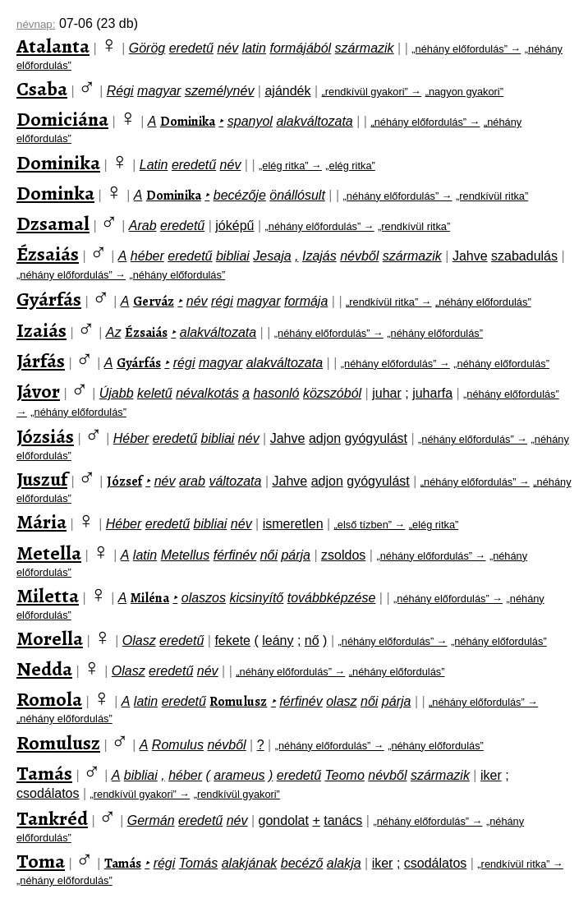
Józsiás (45, 436)
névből (359, 256)
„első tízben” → (370, 525)
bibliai (233, 256)
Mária (41, 522)
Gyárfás (49, 299)
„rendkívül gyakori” (237, 794)
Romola (49, 699)
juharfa (432, 393)
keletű (155, 393)
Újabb (117, 393)
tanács (343, 820)
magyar (159, 91)
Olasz (139, 640)
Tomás (198, 863)
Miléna (150, 598)
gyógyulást (376, 438)
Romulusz (238, 702)
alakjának (250, 863)
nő (312, 640)
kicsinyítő (256, 598)
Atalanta (53, 46)
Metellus (186, 555)
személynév (219, 91)
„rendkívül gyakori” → (372, 92)
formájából (300, 48)
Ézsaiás (48, 254)
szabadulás (524, 256)
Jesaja (272, 256)
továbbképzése (332, 598)
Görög (147, 48)
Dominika (188, 122)
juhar (387, 393)
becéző (302, 863)
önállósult (297, 195)
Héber (131, 438)
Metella (49, 553)
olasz (341, 701)
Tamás (44, 773)
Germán (151, 820)
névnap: (36, 24)
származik (365, 48)
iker (491, 775)
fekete (232, 640)
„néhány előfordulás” (177, 275)
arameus (239, 775)
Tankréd (52, 818)
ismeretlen (293, 524)
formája (306, 301)
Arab (143, 226)
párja (296, 555)
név (227, 48)
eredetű (191, 48)
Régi (120, 91)
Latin (154, 165)
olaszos (204, 598)
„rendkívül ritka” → (389, 302)
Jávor (38, 391)
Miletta (48, 596)
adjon (325, 438)
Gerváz (154, 302)
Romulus (178, 745)
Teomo (345, 775)
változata (235, 481)
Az (114, 332)
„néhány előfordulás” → (466, 49)
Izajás (319, 256)
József (124, 481)
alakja (344, 863)
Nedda (44, 669)
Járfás (41, 361)
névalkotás (207, 393)
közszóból (332, 393)
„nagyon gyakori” (464, 92)
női (269, 555)
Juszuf (42, 479)
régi (222, 301)
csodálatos (48, 793)
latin (254, 48)
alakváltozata (314, 121)
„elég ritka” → (290, 166)
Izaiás (41, 330)
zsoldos (343, 555)
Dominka (55, 193)
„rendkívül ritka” (492, 196)
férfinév (235, 555)
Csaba (42, 89)
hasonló (276, 393)
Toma (41, 861)
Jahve (470, 256)
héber (147, 256)
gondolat (284, 820)
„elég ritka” (350, 166)
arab (192, 481)
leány (278, 640)
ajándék (287, 91)
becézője (240, 195)
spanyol (250, 121)
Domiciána (62, 119)
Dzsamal (53, 223)
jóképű (234, 226)
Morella (50, 638)
